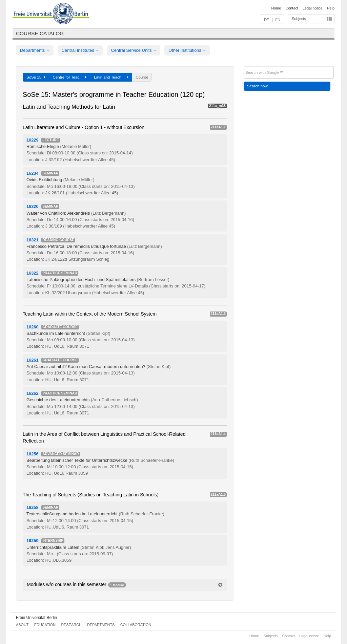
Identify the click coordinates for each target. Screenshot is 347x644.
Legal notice (313, 8)
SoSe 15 (36, 77)
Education (45, 625)
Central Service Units (134, 50)
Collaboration (136, 625)
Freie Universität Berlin (36, 618)
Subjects (299, 19)
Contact (292, 8)
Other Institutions (187, 50)
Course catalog (40, 33)
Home (276, 8)
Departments (35, 50)
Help (331, 8)
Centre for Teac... (70, 77)
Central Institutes (80, 50)
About (22, 625)
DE (267, 20)
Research (71, 625)
